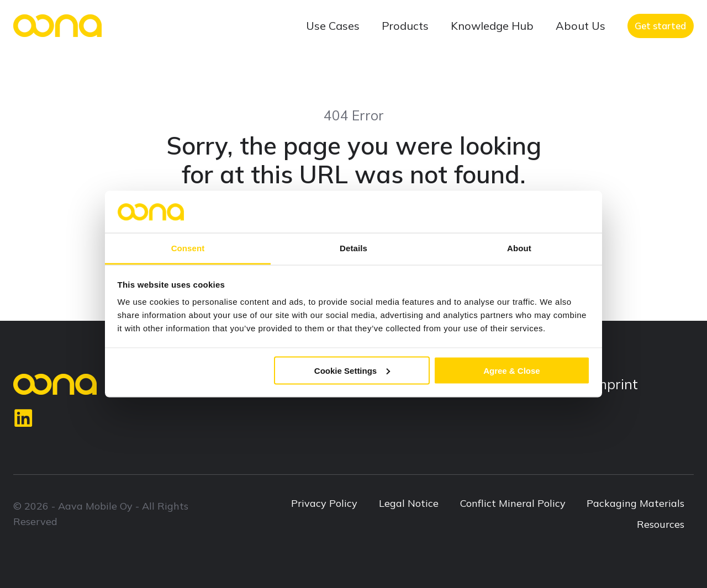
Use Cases (333, 26)
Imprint (615, 384)
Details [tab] (353, 248)
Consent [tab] (188, 248)
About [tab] (519, 248)
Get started (660, 26)
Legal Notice (409, 503)
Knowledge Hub (492, 26)
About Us (581, 26)
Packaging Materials (635, 503)
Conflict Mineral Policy (513, 503)
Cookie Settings (352, 370)
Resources (661, 524)
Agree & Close (512, 370)
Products (405, 26)
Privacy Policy (324, 503)
